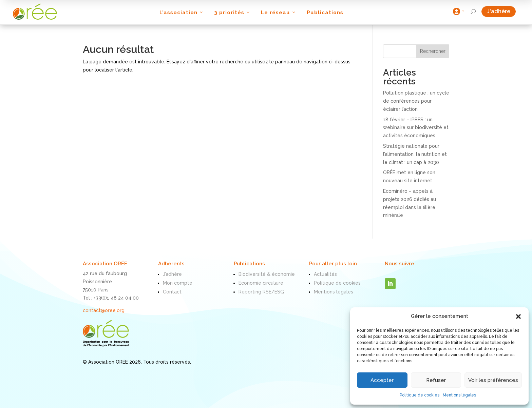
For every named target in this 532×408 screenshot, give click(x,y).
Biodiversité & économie (267, 274)
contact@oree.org (104, 310)
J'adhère (501, 11)
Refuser (436, 380)
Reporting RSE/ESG (261, 292)
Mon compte (178, 283)
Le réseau (279, 13)
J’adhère (172, 274)
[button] (518, 317)
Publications (325, 13)
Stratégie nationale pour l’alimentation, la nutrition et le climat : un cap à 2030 (415, 154)
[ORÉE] (35, 12)
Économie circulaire (261, 283)
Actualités (325, 274)
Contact (172, 292)
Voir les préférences (493, 380)
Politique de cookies (420, 395)
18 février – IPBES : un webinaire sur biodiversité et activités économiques (416, 128)
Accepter (382, 380)
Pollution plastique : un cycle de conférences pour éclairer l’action (416, 101)
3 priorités (232, 13)
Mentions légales (459, 395)
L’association (182, 13)
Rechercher (433, 51)
